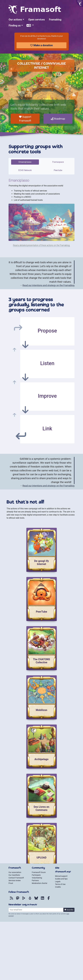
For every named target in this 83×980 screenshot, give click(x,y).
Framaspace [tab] (58, 162)
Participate (36, 875)
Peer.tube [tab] (58, 170)
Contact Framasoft (16, 878)
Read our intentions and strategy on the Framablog (48, 285)
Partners (35, 880)
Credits (58, 887)
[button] (16, 20)
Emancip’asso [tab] (25, 162)
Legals (58, 882)
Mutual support (61, 876)
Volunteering (37, 878)
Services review (15, 880)
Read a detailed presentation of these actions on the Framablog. (41, 245)
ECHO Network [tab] (25, 170)
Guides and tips (61, 879)
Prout (11, 883)
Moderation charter (40, 883)
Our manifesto (14, 875)
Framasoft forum (39, 872)
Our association (15, 872)
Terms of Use (60, 884)
